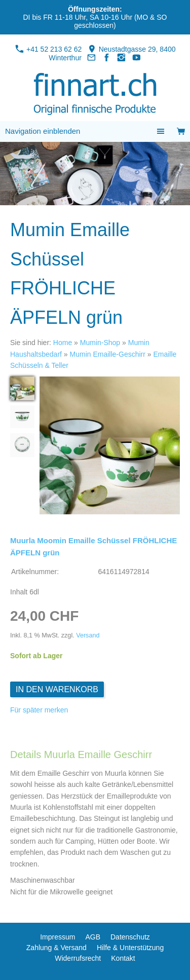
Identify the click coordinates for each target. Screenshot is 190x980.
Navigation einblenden (43, 131)
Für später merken (39, 710)
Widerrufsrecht (78, 958)
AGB (93, 937)
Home (63, 343)
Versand (88, 635)
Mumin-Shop (100, 343)
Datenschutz (130, 937)
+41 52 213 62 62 (48, 49)
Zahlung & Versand (56, 948)
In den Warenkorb (57, 689)
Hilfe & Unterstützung (130, 948)
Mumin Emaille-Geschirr (108, 354)
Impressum (58, 937)
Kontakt (123, 958)
